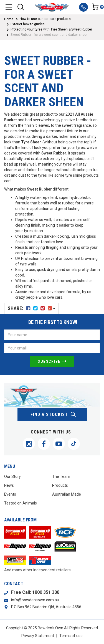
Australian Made (67, 494)
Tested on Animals (21, 503)
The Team (61, 476)
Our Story (12, 476)
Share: (31, 308)
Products (60, 485)
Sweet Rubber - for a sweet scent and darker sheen (50, 35)
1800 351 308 (46, 592)
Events (10, 494)
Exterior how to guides (28, 24)
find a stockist (53, 415)
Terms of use (71, 636)
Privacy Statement (38, 636)
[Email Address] (52, 348)
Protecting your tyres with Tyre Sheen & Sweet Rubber (51, 29)
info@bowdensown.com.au (35, 600)
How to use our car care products (45, 19)
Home (9, 19)
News (9, 485)
